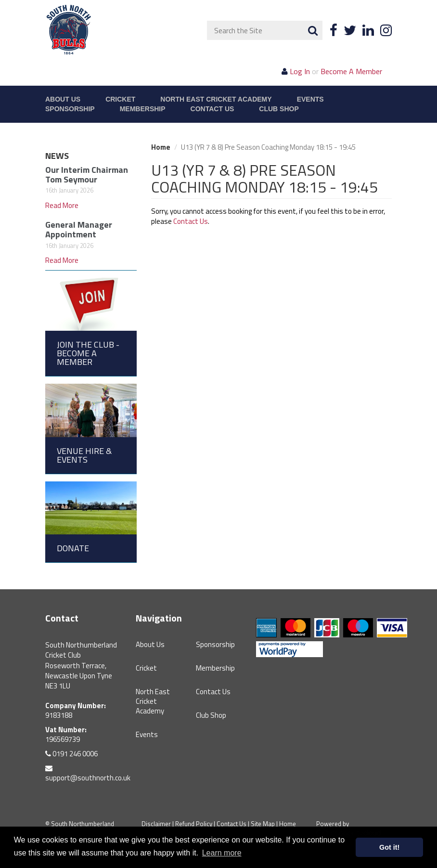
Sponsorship (70, 109)
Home (161, 147)
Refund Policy (194, 824)
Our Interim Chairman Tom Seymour (87, 175)
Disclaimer (156, 824)
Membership (143, 109)
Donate (73, 548)
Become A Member (351, 71)
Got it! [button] (389, 847)
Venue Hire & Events (84, 455)
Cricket (120, 99)
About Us (63, 99)
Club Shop (279, 109)
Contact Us (212, 109)
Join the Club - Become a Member (88, 353)
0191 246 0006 (71, 754)
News (57, 156)
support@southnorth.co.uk (88, 774)
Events (310, 99)
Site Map (263, 824)
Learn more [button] (222, 853)
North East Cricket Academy (216, 99)
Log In (300, 71)
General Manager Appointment (79, 229)
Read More (62, 205)
